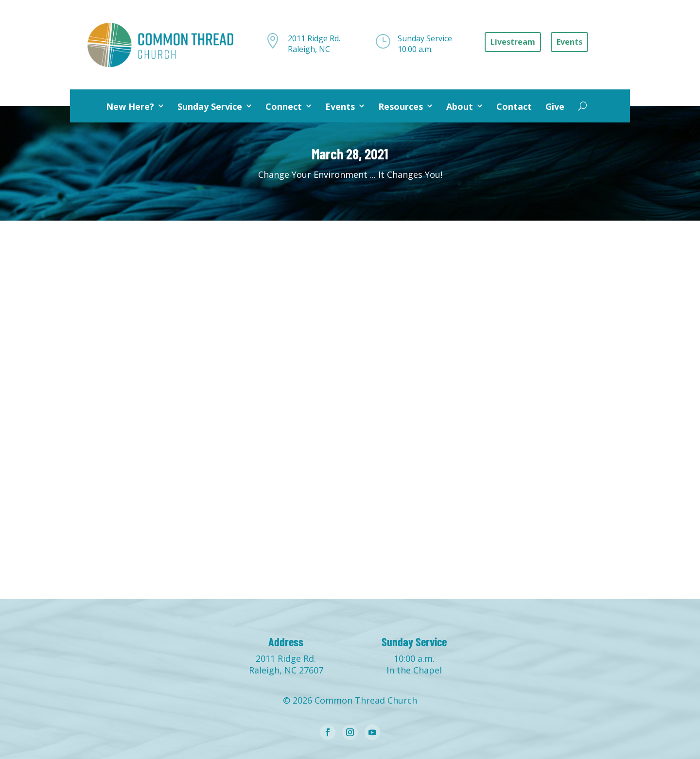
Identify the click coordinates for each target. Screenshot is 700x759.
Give (555, 106)
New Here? (130, 106)
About (460, 106)
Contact (514, 106)
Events (340, 106)
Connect (284, 106)
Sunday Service (210, 106)
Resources (401, 106)
